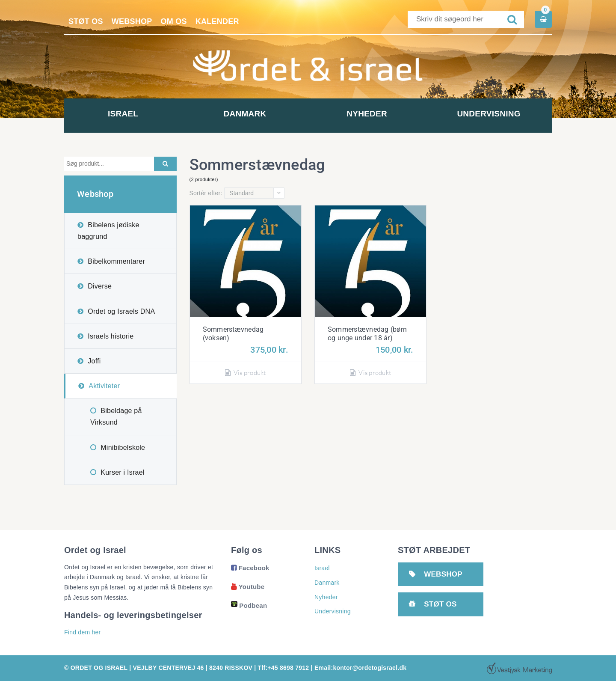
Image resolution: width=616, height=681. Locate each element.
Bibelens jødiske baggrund (108, 231)
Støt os (86, 21)
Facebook (250, 568)
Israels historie (111, 336)
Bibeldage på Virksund (116, 416)
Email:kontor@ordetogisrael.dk (360, 668)
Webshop (132, 21)
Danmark (247, 114)
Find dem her (82, 632)
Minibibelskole (123, 448)
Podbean (249, 605)
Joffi (94, 361)
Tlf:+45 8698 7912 (284, 668)
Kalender (217, 21)
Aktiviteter (104, 386)
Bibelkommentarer (116, 261)
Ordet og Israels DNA (121, 311)
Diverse (100, 286)
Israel (125, 114)
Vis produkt (246, 373)
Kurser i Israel (122, 472)
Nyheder (369, 114)
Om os (174, 21)
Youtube (248, 587)
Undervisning (491, 114)
